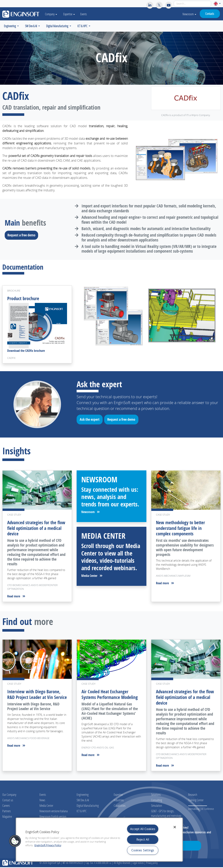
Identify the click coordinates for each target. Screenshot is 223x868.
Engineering (83, 795)
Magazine (7, 817)
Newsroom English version (53, 817)
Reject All (143, 840)
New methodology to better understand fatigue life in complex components (182, 529)
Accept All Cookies (143, 829)
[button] (217, 4)
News (42, 801)
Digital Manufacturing (88, 806)
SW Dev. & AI (83, 801)
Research (193, 795)
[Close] (175, 827)
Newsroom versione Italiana (54, 812)
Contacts (210, 14)
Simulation (157, 806)
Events (85, 14)
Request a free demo (23, 235)
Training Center (196, 801)
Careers (6, 806)
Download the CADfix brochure (26, 352)
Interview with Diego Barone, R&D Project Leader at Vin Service (34, 698)
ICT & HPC (82, 812)
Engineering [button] (10, 26)
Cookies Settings (143, 850)
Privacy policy (152, 864)
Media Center (92, 576)
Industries (119, 801)
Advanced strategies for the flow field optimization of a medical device (33, 529)
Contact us (8, 801)
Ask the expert (91, 421)
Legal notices (138, 864)
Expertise (118, 795)
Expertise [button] (71, 14)
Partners (7, 812)
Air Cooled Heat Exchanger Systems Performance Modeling (111, 695)
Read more (16, 597)
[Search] (192, 4)
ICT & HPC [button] (83, 26)
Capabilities (120, 806)
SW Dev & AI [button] (31, 26)
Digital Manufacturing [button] (57, 26)
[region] (99, 840)
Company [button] (52, 14)
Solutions (156, 795)
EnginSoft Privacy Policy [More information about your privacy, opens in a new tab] (48, 845)
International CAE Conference (201, 810)
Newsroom (189, 14)
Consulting (157, 801)
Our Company (9, 795)
